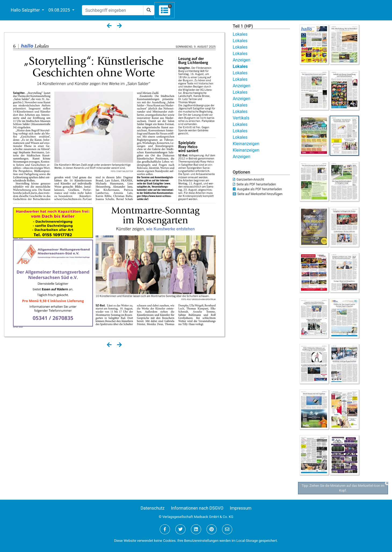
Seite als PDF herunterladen (254, 184)
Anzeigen (242, 60)
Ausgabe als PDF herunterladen (257, 189)
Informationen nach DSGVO (197, 508)
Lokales (240, 34)
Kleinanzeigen (246, 144)
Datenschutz (153, 508)
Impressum (241, 508)
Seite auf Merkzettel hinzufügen (258, 194)
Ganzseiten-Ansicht (248, 180)
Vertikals (241, 118)
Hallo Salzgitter (26, 10)
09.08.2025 (60, 10)
